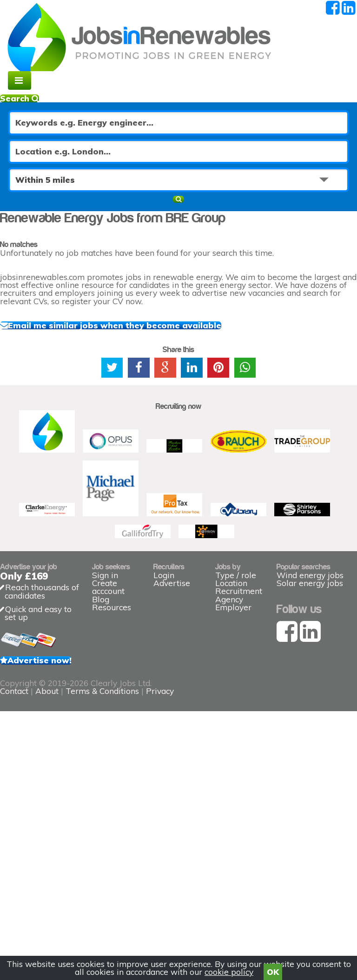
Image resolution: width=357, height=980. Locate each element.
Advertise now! (45, 855)
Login (164, 714)
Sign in (105, 728)
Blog (101, 770)
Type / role (236, 714)
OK (273, 969)
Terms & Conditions (194, 924)
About (139, 924)
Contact (107, 924)
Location (231, 728)
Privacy (251, 924)
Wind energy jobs (310, 728)
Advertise (172, 728)
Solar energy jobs (310, 742)
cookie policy (229, 969)
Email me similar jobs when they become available (142, 349)
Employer (233, 770)
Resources (112, 784)
